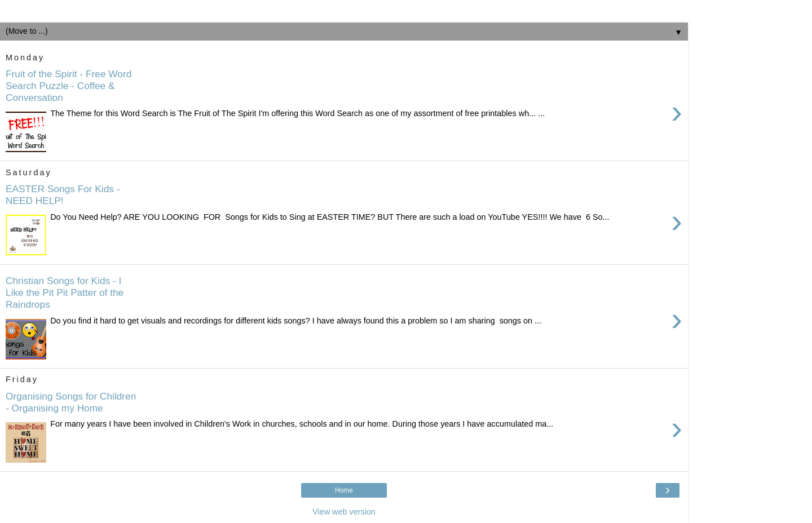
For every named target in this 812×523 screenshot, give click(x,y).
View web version (344, 512)
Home (344, 490)
